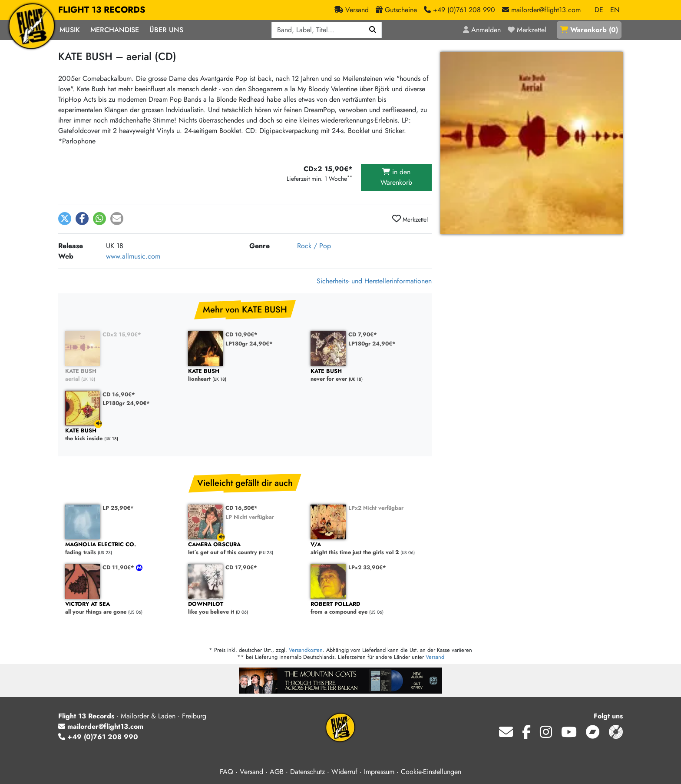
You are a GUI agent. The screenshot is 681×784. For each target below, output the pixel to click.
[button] (65, 219)
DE (599, 10)
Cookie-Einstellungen (431, 772)
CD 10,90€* (241, 334)
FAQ (226, 772)
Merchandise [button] (115, 30)
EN (615, 10)
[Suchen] (373, 30)
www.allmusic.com (133, 256)
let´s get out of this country (245, 549)
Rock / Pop (314, 246)
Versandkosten (306, 650)
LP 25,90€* (118, 508)
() (589, 30)
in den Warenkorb (396, 177)
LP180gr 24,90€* (249, 344)
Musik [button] (70, 30)
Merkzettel (410, 219)
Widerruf (344, 772)
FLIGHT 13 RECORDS (102, 10)
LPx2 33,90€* (367, 567)
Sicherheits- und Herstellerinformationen (374, 281)
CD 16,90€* (119, 394)
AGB (277, 772)
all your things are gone (122, 608)
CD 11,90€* (119, 567)
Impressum (379, 772)
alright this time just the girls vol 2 (368, 549)
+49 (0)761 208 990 (98, 737)
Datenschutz (307, 772)
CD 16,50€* (241, 508)
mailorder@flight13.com (101, 726)
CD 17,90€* (241, 567)
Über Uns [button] (166, 30)
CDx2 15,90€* (122, 334)
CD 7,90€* (363, 334)
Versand (435, 657)
